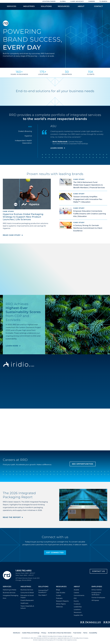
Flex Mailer (43, 595)
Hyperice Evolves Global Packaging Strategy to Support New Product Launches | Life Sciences (23, 217)
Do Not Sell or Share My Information (60, 633)
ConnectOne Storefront (43, 591)
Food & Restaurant (27, 600)
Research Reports (62, 601)
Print (5, 598)
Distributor (17, 633)
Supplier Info (78, 615)
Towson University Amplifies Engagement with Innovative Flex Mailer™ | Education (88, 199)
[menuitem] (12, 7)
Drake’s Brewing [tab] (25, 131)
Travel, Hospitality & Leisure (27, 607)
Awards (76, 590)
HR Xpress (95, 600)
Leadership (78, 607)
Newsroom (78, 612)
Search (103, 1)
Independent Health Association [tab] (23, 142)
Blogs (58, 590)
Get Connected (55, 553)
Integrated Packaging (11, 595)
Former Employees (98, 598)
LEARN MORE (12, 346)
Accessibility (93, 633)
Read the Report (12, 517)
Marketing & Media (9, 590)
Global (63, 1)
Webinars (59, 607)
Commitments (79, 595)
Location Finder (49, 1)
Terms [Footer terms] (85, 633)
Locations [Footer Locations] (77, 610)
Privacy (44, 633)
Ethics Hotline (97, 590)
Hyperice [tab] (28, 136)
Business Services (9, 593)
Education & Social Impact (27, 596)
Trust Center (77, 633)
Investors (77, 604)
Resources (61, 587)
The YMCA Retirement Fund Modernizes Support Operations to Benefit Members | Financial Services (89, 185)
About (77, 587)
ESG (75, 598)
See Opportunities (83, 464)
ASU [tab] (30, 127)
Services (7, 587)
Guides (59, 595)
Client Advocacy (77, 1)
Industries (26, 587)
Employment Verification (96, 594)
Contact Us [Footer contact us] (98, 571)
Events (76, 601)
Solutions (43, 587)
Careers (92, 1)
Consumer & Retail (27, 593)
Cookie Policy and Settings (31, 633)
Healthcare (24, 603)
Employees (97, 587)
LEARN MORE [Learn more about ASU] (57, 148)
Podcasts (59, 598)
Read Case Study (13, 235)
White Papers (61, 604)
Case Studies (61, 593)
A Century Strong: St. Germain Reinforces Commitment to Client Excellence (88, 228)
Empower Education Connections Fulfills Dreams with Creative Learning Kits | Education (90, 214)
